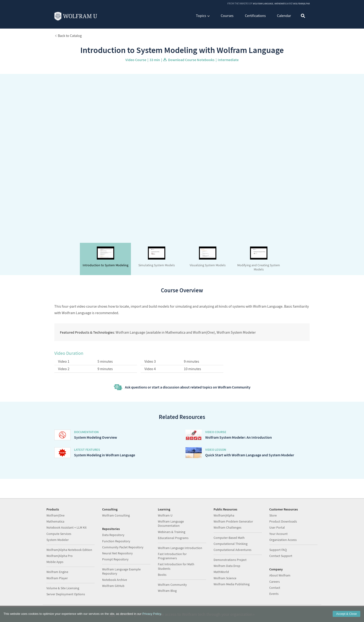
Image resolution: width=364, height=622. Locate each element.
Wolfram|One (55, 515)
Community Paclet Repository (123, 547)
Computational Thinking (231, 544)
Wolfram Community (172, 585)
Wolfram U (165, 515)
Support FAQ (278, 550)
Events (274, 594)
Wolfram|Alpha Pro (60, 556)
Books (162, 575)
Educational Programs (173, 538)
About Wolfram (280, 575)
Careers (275, 582)
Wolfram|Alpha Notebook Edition (69, 550)
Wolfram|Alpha (300, 4)
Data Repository (113, 535)
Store (273, 515)
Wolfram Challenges (227, 527)
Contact (275, 588)
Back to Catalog (70, 36)
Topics (201, 16)
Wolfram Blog (167, 591)
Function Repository (116, 541)
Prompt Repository (115, 559)
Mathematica (276, 4)
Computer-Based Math (229, 538)
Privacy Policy (152, 614)
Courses (227, 16)
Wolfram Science (225, 578)
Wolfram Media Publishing (232, 584)
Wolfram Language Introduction (180, 548)
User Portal (277, 527)
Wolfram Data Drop (227, 566)
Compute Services (59, 534)
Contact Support (281, 556)
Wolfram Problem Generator (233, 521)
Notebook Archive (115, 580)
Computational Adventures (232, 550)
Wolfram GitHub (113, 586)
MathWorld (221, 572)
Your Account (278, 534)
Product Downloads (283, 521)
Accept (346, 614)
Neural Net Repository (117, 553)
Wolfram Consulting (116, 515)
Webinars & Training (172, 532)
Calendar (284, 16)
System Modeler (58, 540)
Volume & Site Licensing (63, 588)
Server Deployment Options (66, 594)
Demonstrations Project (230, 560)
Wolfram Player (57, 578)
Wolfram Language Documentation (171, 523)
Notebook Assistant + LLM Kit (67, 527)
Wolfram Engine (57, 572)
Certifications (255, 16)
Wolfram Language (254, 4)
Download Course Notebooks (191, 60)
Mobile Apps (55, 562)
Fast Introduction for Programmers (172, 556)
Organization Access (283, 540)
